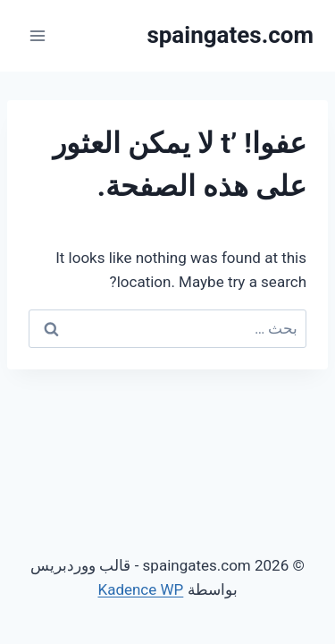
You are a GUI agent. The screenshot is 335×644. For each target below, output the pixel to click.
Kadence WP (140, 589)
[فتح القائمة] (38, 35)
